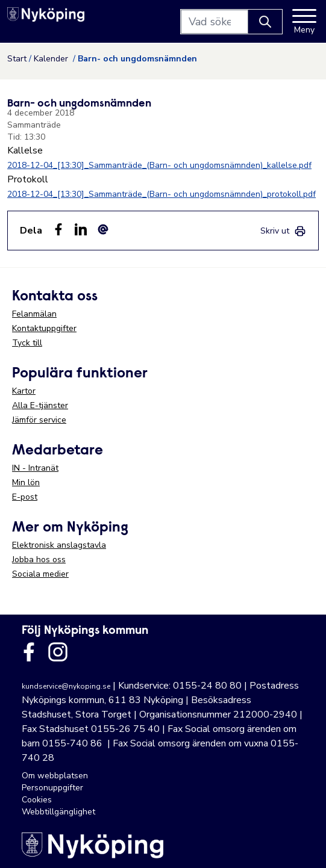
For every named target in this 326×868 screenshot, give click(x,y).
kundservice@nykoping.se (66, 686)
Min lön (26, 482)
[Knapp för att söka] (265, 22)
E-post (25, 497)
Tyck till (27, 343)
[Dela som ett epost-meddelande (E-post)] (103, 229)
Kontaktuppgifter (44, 328)
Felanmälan (34, 314)
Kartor (24, 391)
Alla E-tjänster (40, 405)
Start (17, 59)
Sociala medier (40, 574)
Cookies (37, 800)
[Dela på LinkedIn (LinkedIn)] (81, 229)
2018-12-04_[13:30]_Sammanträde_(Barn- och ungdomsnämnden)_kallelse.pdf (159, 165)
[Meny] (304, 22)
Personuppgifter (52, 788)
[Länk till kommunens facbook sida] (29, 652)
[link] (283, 231)
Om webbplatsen (55, 776)
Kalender (52, 59)
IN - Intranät (35, 468)
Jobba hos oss (39, 560)
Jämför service (39, 420)
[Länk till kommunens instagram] (58, 652)
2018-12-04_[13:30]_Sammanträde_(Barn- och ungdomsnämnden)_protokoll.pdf (161, 194)
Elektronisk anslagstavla (59, 545)
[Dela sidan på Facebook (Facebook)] (58, 229)
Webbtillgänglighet (58, 812)
